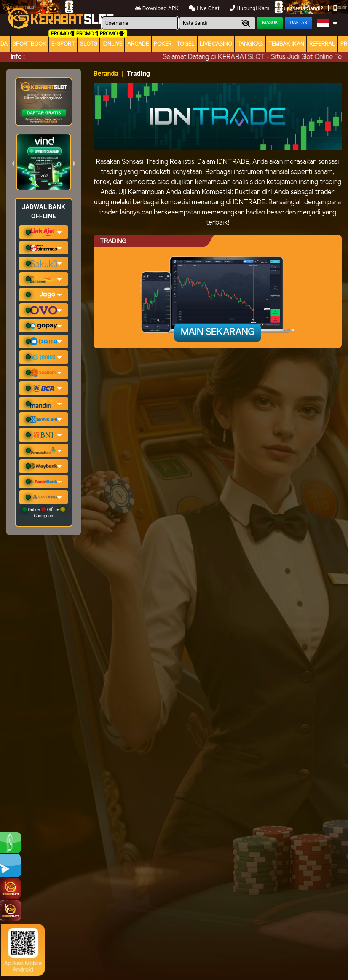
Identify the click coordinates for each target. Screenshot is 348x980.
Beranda (106, 74)
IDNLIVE (112, 44)
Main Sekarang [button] (218, 332)
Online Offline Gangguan (44, 513)
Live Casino (216, 44)
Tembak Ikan (286, 44)
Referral (322, 44)
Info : (17, 57)
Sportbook (29, 44)
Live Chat (204, 8)
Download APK (157, 8)
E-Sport (63, 44)
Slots (89, 44)
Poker (163, 44)
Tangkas (250, 44)
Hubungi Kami (251, 8)
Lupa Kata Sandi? (303, 8)
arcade (138, 44)
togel (186, 44)
